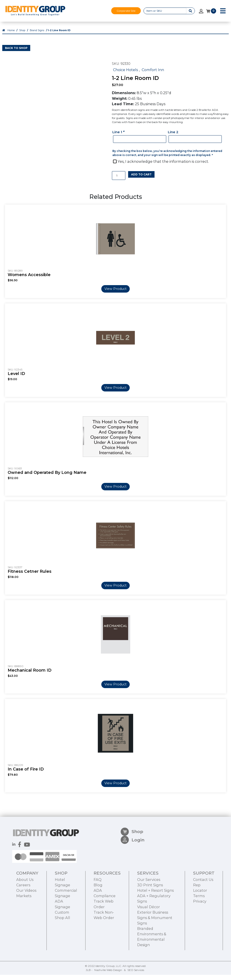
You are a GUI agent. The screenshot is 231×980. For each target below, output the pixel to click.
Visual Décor (149, 933)
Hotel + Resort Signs (155, 917)
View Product (115, 294)
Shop (22, 36)
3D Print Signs (150, 912)
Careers (23, 912)
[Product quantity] (119, 181)
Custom (62, 939)
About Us (25, 906)
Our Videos (26, 917)
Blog (98, 912)
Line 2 (173, 137)
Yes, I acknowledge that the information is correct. (163, 167)
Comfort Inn (153, 75)
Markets (24, 923)
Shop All (62, 944)
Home (11, 36)
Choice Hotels (125, 75)
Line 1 (119, 137)
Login (133, 869)
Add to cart (141, 180)
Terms (199, 923)
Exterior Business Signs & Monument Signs (155, 944)
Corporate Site (126, 11)
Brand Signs (37, 36)
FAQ (98, 906)
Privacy (200, 928)
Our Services (149, 906)
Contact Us (203, 906)
